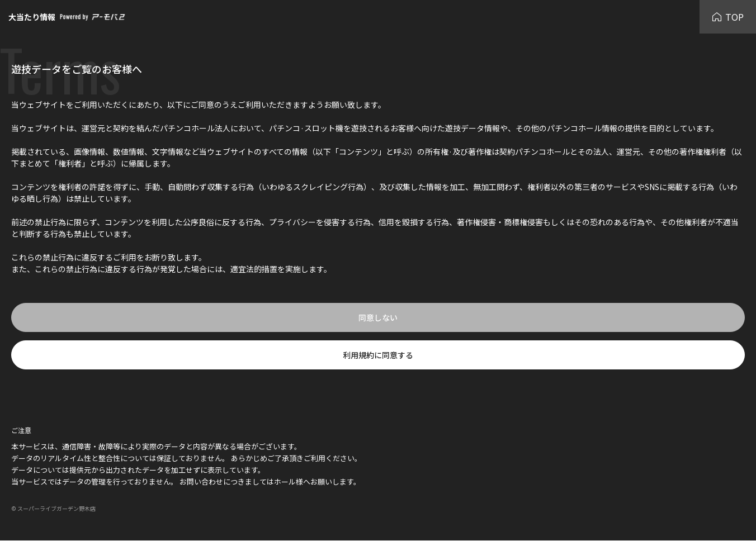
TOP (728, 17)
